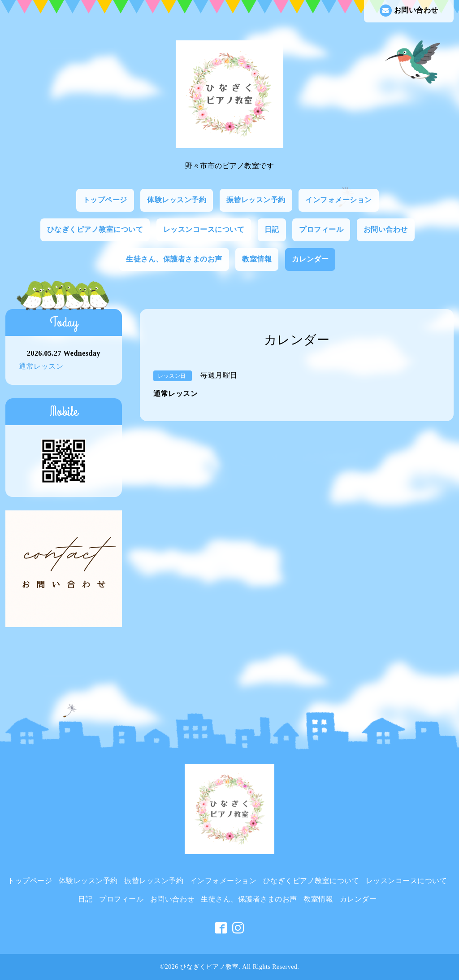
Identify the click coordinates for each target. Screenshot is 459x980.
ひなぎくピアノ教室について (95, 229)
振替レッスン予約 (256, 200)
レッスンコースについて (204, 229)
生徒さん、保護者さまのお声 (174, 259)
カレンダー (310, 259)
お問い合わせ (409, 11)
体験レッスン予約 (177, 200)
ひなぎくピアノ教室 (210, 967)
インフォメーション (339, 200)
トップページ (105, 200)
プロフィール (321, 229)
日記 (272, 229)
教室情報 (257, 259)
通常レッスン (41, 366)
